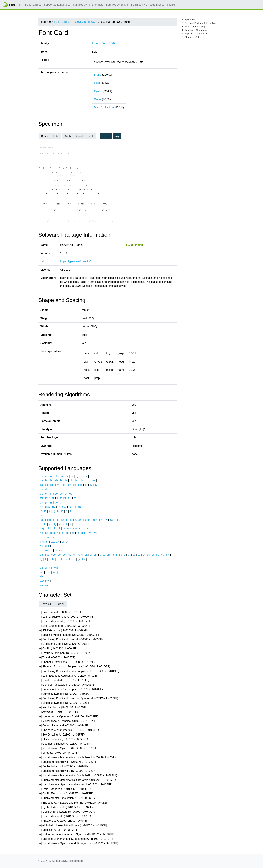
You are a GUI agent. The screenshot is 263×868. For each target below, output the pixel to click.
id (45, 511)
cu (86, 485)
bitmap (106, 136)
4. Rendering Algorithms (194, 30)
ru (56, 550)
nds (52, 533)
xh (42, 577)
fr (65, 498)
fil (53, 498)
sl (91, 555)
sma (102, 555)
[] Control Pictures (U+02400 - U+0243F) (64, 726)
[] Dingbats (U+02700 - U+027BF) (59, 753)
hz (80, 507)
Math (91, 136)
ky (119, 520)
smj (109, 555)
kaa (42, 520)
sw (168, 555)
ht (70, 507)
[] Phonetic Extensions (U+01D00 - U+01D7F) (67, 662)
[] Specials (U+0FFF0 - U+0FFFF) (60, 830)
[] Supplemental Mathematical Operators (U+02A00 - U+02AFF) (77, 780)
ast (67, 476)
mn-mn (67, 529)
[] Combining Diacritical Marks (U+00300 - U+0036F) (71, 640)
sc (48, 555)
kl (67, 520)
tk (45, 559)
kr (71, 520)
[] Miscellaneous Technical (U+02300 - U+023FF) (69, 721)
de (47, 489)
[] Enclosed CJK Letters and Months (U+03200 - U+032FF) (74, 803)
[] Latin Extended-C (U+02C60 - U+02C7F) (65, 789)
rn (46, 550)
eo (56, 494)
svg (117, 136)
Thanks (171, 5)
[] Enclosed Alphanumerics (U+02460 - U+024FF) (69, 730)
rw (60, 550)
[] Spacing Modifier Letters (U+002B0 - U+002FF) (69, 635)
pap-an (44, 542)
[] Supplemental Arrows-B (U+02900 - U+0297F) (68, 771)
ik (58, 511)
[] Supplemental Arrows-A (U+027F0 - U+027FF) (68, 762)
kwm (112, 520)
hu (74, 507)
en (51, 494)
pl (63, 542)
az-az (84, 476)
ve (42, 568)
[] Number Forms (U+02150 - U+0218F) (63, 708)
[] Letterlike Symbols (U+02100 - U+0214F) (65, 703)
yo (48, 581)
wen (48, 572)
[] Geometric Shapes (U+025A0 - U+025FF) (65, 744)
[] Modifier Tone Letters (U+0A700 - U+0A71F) (67, 812)
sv (163, 555)
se (59, 555)
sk (86, 555)
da (42, 489)
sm (96, 555)
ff (46, 498)
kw (106, 520)
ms (81, 529)
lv (71, 524)
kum (94, 520)
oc (42, 537)
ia (41, 511)
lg (55, 524)
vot (56, 568)
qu (42, 546)
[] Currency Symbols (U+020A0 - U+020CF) (65, 694)
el (46, 494)
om (47, 537)
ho (54, 507)
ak (56, 476)
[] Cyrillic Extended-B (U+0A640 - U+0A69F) (66, 807)
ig (54, 511)
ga (42, 502)
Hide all (60, 604)
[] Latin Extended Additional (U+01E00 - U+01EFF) (70, 676)
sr (144, 555)
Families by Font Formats (88, 5)
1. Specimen (188, 19)
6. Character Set (190, 37)
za (42, 585)
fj (57, 498)
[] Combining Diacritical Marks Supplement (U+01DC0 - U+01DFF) (79, 671)
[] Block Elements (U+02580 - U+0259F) (63, 739)
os (52, 537)
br (83, 481)
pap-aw (55, 542)
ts (66, 559)
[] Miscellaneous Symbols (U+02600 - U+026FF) (68, 748)
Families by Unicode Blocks (148, 5)
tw (74, 559)
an (61, 476)
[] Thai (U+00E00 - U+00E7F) (57, 658)
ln (63, 524)
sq (139, 555)
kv (100, 520)
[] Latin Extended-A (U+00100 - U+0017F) (64, 621)
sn (129, 555)
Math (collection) (104, 108)
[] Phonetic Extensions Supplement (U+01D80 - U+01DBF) (74, 667)
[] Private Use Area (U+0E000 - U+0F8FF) (64, 821)
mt (86, 529)
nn (68, 533)
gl (51, 502)
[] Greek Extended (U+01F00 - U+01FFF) (64, 680)
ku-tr (87, 520)
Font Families (33, 5)
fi (49, 498)
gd (47, 502)
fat (42, 498)
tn (53, 559)
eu (71, 494)
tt (70, 559)
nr (78, 533)
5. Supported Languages (195, 34)
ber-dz (54, 481)
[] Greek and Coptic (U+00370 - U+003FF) (64, 644)
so (134, 555)
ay (77, 476)
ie (50, 511)
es (61, 494)
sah (42, 555)
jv (41, 515)
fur (70, 498)
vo (51, 568)
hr (59, 507)
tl (49, 559)
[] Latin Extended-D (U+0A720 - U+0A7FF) (65, 816)
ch (52, 485)
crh (69, 485)
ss (148, 555)
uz (47, 563)
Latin (97, 83)
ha (42, 507)
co (64, 485)
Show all (46, 604)
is (67, 511)
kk (63, 520)
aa (42, 476)
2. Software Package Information (199, 23)
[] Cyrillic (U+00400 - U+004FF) (58, 649)
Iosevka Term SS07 (85, 22)
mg (42, 529)
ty (79, 559)
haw (48, 507)
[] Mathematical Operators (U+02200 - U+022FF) (68, 717)
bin (71, 481)
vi (46, 568)
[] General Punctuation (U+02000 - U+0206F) (66, 685)
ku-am (78, 520)
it (70, 511)
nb (47, 533)
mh (48, 529)
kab (49, 520)
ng (58, 533)
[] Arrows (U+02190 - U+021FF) (58, 712)
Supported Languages (57, 5)
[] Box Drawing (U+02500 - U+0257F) (62, 735)
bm (77, 481)
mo (75, 529)
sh (75, 555)
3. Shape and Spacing (193, 27)
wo (55, 572)
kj (58, 520)
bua (93, 481)
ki (54, 520)
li (59, 524)
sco (54, 555)
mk (59, 529)
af (51, 476)
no (73, 533)
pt (67, 542)
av (72, 476)
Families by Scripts (117, 5)
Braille (98, 75)
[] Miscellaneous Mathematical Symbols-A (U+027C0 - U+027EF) (78, 757)
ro (51, 550)
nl (63, 533)
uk (42, 563)
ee (42, 494)
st (153, 555)
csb (80, 485)
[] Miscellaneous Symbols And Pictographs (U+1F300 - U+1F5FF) (78, 844)
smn (116, 555)
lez (50, 524)
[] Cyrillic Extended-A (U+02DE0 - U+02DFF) (66, 794)
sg (70, 555)
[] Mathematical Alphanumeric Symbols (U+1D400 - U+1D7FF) (76, 834)
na (42, 533)
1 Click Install (134, 245)
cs (75, 485)
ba (42, 481)
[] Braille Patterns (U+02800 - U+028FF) (63, 766)
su (158, 555)
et (66, 494)
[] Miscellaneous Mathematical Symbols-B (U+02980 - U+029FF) (78, 776)
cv (91, 485)
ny (94, 533)
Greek (98, 99)
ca (42, 485)
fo (61, 498)
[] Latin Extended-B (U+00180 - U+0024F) (64, 626)
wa (42, 572)
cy (96, 485)
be (47, 481)
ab (47, 476)
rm (42, 550)
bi (66, 481)
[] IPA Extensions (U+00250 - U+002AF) (63, 630)
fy (75, 498)
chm (58, 485)
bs (87, 481)
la (41, 524)
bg (62, 481)
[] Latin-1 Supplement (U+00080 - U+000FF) (66, 617)
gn (56, 502)
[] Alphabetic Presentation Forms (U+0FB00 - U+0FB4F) (73, 825)
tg (41, 559)
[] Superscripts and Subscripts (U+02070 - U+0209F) (71, 689)
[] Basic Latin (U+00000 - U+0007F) (61, 612)
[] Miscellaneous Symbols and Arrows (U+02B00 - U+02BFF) (75, 785)
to (58, 559)
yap (42, 581)
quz (47, 546)
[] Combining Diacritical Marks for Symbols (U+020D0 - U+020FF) (78, 698)
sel (64, 555)
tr (62, 559)
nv (89, 533)
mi (53, 529)
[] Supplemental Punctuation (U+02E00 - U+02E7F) (70, 798)
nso (83, 533)
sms (123, 555)
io (62, 511)
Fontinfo (12, 5)
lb (45, 524)
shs (81, 555)
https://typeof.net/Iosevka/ (75, 261)
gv (61, 502)
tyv (84, 559)
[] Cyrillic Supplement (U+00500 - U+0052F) (65, 653)
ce (47, 485)
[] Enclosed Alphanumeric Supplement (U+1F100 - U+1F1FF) (76, 839)
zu (47, 585)
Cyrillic (98, 91)
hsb (64, 507)
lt (67, 524)
